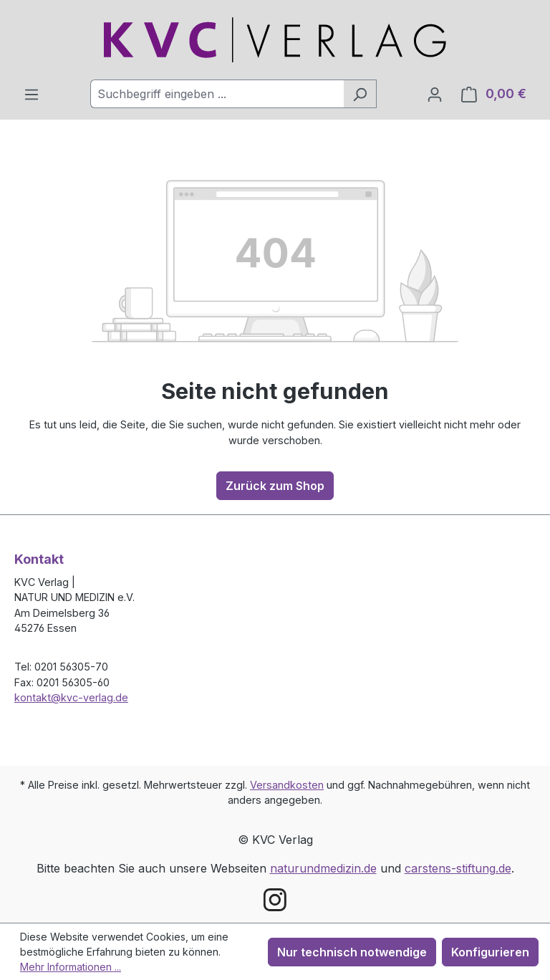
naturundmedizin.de (323, 868)
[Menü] (32, 94)
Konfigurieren (490, 952)
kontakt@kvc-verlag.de (71, 697)
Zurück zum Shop (275, 486)
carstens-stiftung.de (458, 868)
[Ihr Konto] (435, 94)
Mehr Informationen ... (71, 967)
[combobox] (217, 94)
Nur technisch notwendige (352, 952)
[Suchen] (360, 94)
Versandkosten (287, 785)
